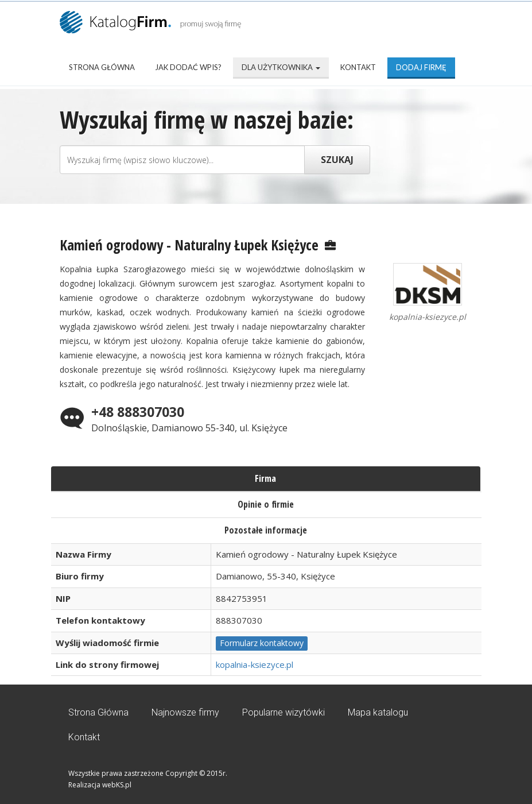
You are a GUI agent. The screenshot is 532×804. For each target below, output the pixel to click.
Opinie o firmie (266, 504)
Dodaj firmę (421, 67)
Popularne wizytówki (284, 712)
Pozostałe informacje (266, 530)
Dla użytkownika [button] (281, 67)
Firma (265, 478)
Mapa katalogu (378, 712)
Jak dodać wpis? (188, 67)
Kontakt (358, 67)
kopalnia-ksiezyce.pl (255, 664)
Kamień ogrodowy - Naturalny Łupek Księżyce (189, 245)
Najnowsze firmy (185, 712)
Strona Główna (102, 67)
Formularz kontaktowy (262, 643)
